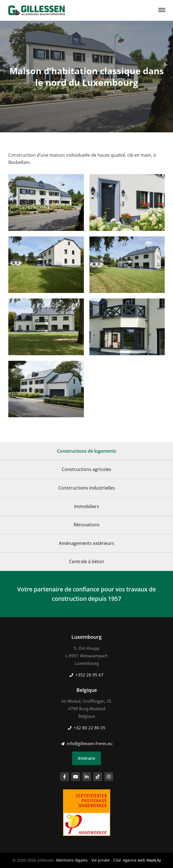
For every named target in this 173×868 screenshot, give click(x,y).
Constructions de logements (87, 451)
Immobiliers (87, 506)
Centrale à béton (87, 562)
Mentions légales (72, 860)
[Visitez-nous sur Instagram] (109, 777)
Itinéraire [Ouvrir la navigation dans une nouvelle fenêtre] (86, 758)
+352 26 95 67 (89, 675)
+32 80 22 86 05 (90, 728)
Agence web (134, 860)
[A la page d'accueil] (37, 10)
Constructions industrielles (87, 488)
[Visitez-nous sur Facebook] (64, 777)
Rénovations (87, 525)
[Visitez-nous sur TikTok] (98, 777)
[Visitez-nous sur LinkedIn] (87, 777)
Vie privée (100, 860)
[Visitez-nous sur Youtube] (76, 777)
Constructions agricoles (86, 469)
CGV (117, 860)
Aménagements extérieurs (87, 543)
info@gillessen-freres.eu (90, 743)
